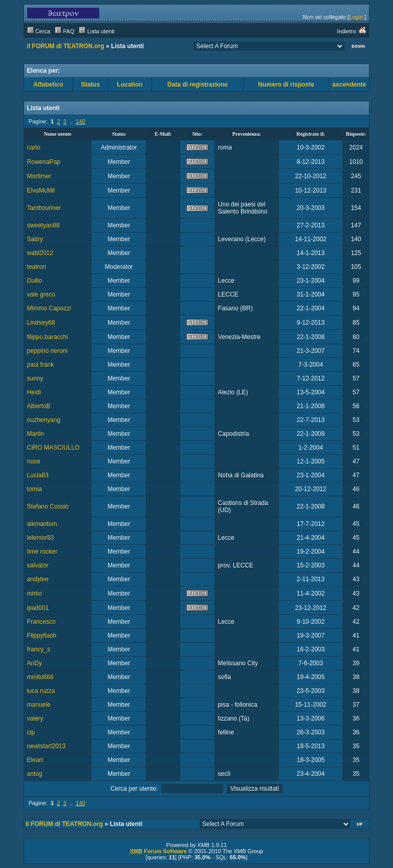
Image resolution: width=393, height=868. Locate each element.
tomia (35, 489)
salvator (38, 565)
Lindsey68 (41, 323)
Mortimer (39, 176)
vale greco (41, 294)
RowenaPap (44, 162)
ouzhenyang (44, 420)
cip (31, 732)
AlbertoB (39, 406)
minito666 (40, 677)
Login (356, 17)
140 (80, 121)
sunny (35, 378)
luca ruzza (41, 691)
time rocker (42, 552)
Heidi (34, 392)
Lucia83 (38, 475)
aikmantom (42, 524)
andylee (38, 579)
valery (35, 718)
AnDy (35, 663)
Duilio (35, 281)
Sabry (35, 239)
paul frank (41, 365)
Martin (36, 434)
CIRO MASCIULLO (53, 448)
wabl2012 (40, 253)
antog (35, 774)
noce (34, 461)
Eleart (35, 760)
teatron (37, 267)
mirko (35, 594)
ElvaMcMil (41, 190)
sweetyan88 (43, 225)
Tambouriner (44, 208)
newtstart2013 (46, 746)
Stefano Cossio (48, 506)
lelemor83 (41, 538)
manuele (39, 705)
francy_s (39, 649)
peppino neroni (47, 351)
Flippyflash (42, 636)
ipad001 (38, 608)
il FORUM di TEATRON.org (66, 46)
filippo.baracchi (48, 337)
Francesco (41, 622)
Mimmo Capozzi (49, 308)
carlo (34, 147)
